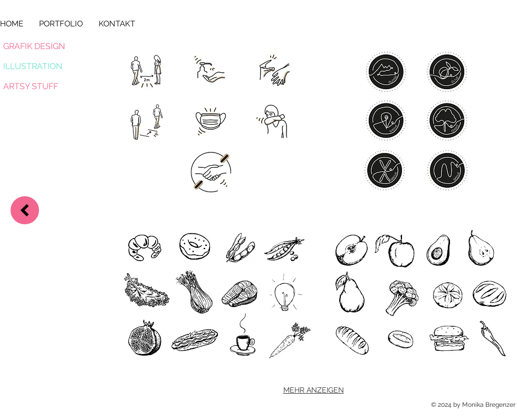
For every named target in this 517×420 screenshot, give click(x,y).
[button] (211, 121)
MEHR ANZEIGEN (314, 390)
